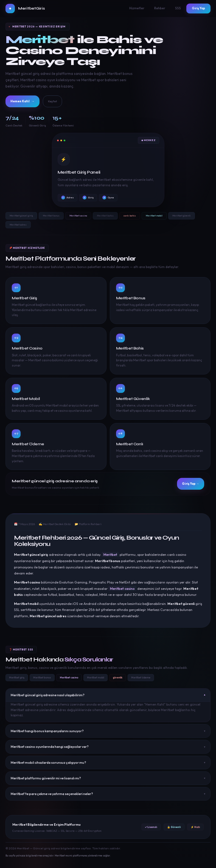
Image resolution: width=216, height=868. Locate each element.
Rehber (160, 8)
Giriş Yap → (187, 486)
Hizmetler (137, 8)
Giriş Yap (198, 8)
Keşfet (63, 102)
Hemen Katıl (27, 102)
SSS (178, 8)
